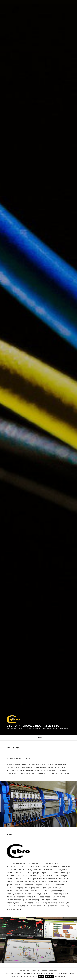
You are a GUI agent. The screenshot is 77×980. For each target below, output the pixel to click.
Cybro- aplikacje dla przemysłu (33, 726)
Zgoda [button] (41, 977)
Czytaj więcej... (61, 977)
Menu (39, 738)
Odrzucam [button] (49, 977)
